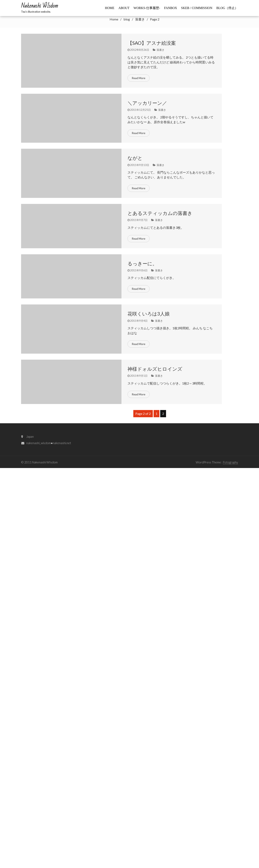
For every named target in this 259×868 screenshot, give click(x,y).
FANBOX (171, 8)
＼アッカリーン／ (147, 103)
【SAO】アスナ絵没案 (152, 43)
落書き (161, 50)
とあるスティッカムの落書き (160, 213)
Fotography (230, 462)
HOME (110, 8)
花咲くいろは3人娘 (149, 314)
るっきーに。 (142, 263)
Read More (139, 78)
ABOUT (124, 8)
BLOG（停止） (227, 8)
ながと (135, 158)
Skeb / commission (197, 8)
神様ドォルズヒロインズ (155, 369)
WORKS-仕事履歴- (147, 8)
